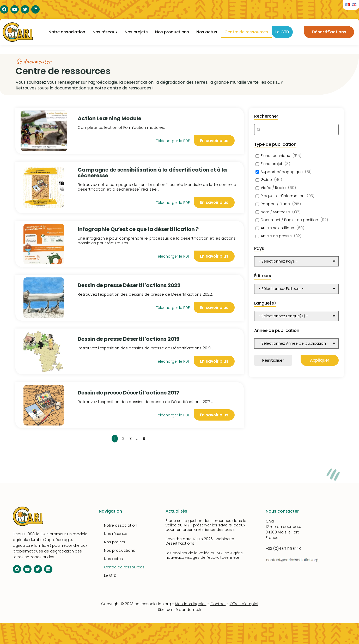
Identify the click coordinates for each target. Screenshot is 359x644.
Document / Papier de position (289, 220)
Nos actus (207, 32)
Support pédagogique (282, 172)
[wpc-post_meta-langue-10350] (296, 316)
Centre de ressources (246, 32)
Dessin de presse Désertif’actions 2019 (129, 339)
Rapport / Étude (275, 204)
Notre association (67, 32)
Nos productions (172, 32)
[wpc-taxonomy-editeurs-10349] (296, 289)
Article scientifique (277, 228)
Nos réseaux (105, 32)
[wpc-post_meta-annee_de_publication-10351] (296, 344)
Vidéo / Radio (273, 188)
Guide (266, 180)
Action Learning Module (109, 118)
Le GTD (282, 32)
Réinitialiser (273, 360)
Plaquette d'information (283, 196)
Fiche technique (275, 156)
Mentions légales (191, 604)
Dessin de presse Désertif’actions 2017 (129, 393)
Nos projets (136, 32)
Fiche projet (272, 164)
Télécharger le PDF (173, 203)
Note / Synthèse (275, 212)
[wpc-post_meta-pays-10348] (296, 261)
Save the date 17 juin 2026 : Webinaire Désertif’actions (200, 541)
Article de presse (276, 236)
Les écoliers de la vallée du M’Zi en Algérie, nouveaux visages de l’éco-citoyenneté (204, 555)
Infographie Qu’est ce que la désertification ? (138, 229)
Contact (218, 604)
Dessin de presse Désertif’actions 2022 (129, 285)
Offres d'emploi (244, 604)
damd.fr (194, 610)
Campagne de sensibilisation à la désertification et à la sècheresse (152, 173)
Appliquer (320, 360)
